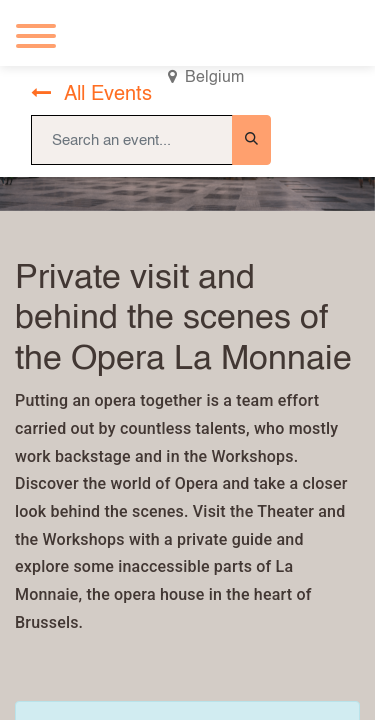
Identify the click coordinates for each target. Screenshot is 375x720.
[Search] (251, 140)
